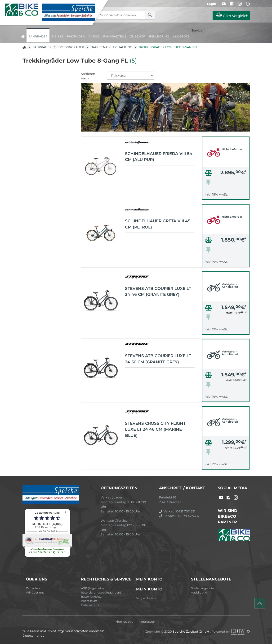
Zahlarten (33, 588)
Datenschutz (90, 605)
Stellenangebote (203, 588)
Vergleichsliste (146, 598)
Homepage (124, 622)
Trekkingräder (71, 47)
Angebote (181, 36)
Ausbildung (199, 593)
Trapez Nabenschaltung (111, 47)
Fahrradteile (115, 36)
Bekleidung (159, 36)
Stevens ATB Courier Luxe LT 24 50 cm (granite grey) (158, 359)
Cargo (94, 36)
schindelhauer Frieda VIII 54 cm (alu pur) (159, 157)
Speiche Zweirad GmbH (191, 631)
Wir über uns (35, 593)
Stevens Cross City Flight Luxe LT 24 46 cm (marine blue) (155, 429)
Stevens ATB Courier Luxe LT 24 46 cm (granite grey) (158, 292)
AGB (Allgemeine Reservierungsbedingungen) (101, 590)
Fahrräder (38, 36)
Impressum (89, 601)
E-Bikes (57, 36)
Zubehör (138, 36)
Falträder (76, 36)
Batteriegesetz (91, 597)
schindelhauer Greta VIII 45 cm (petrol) (158, 224)
